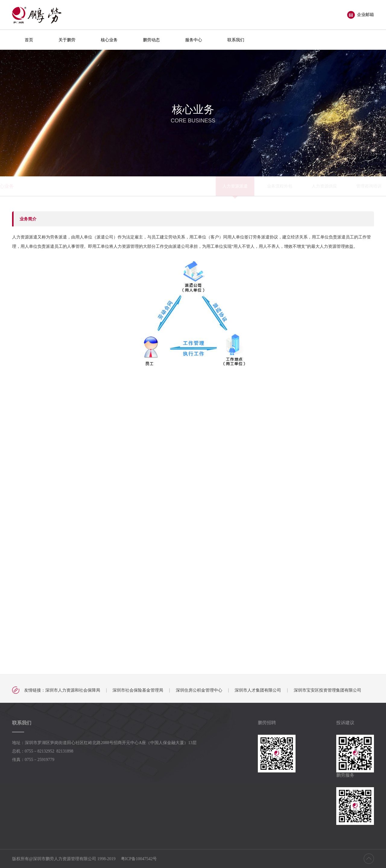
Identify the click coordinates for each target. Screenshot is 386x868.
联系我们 (236, 40)
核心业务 (109, 40)
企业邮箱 (361, 15)
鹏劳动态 (151, 40)
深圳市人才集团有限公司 (258, 690)
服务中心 (194, 40)
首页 (29, 40)
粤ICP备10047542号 (139, 859)
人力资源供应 (190, 186)
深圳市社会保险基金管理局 (138, 690)
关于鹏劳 (67, 40)
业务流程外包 (145, 186)
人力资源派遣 (101, 186)
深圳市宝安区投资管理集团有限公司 (327, 690)
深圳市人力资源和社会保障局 (73, 690)
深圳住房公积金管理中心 (199, 690)
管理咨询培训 (235, 186)
